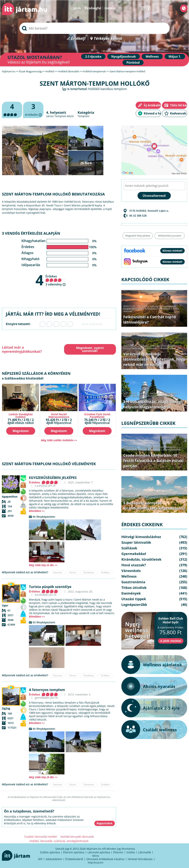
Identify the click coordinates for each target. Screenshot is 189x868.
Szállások (129, 548)
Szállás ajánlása (50, 852)
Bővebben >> (37, 511)
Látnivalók (145, 852)
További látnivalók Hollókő (40, 837)
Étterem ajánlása (74, 852)
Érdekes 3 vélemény (56, 280)
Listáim (110, 8)
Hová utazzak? (134, 565)
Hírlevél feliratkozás (140, 859)
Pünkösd (133, 63)
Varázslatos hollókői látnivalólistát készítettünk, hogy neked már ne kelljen (154, 359)
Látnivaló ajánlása (99, 852)
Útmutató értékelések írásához (105, 859)
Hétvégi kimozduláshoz (163, 306)
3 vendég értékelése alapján (31, 233)
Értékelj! (78, 39)
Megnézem (21, 431)
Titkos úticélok (134, 588)
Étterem (118, 852)
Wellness (152, 56)
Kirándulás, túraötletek (158, 309)
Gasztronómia (133, 582)
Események (131, 593)
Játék (77, 8)
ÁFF (40, 859)
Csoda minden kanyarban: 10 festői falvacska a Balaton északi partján (153, 461)
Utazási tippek (168, 348)
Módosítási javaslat (170, 236)
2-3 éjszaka (93, 56)
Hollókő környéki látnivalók (77, 837)
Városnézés (151, 348)
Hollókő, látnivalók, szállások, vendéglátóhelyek (59, 841)
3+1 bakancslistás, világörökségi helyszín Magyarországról (153, 404)
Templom (84, 116)
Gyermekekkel (134, 554)
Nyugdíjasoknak (124, 56)
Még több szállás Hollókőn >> (59, 440)
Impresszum (96, 862)
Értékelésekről (74, 859)
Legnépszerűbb (172, 450)
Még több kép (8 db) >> (43, 777)
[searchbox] (94, 28)
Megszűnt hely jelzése (138, 236)
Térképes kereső (108, 39)
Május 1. (175, 56)
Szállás (131, 852)
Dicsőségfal (93, 8)
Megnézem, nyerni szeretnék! (90, 349)
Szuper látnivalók (133, 309)
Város (96, 856)
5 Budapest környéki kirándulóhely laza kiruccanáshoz (154, 506)
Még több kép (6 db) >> (43, 565)
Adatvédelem (54, 859)
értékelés (33, 110)
